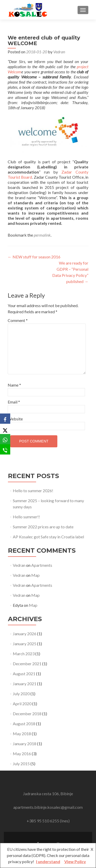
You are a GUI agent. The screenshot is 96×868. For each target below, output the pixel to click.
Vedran (59, 52)
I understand (48, 861)
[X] (5, 429)
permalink (42, 235)
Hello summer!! (26, 517)
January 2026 (25, 634)
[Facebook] (5, 419)
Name (14, 385)
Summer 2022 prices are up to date (43, 527)
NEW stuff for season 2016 (34, 257)
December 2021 (27, 664)
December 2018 (27, 714)
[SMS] (5, 449)
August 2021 (24, 674)
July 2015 (21, 764)
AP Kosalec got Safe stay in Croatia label (48, 537)
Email (14, 402)
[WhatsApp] (5, 439)
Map (35, 575)
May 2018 (22, 734)
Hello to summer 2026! (33, 491)
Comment (18, 320)
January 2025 (25, 644)
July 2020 (21, 694)
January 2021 (25, 684)
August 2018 (24, 724)
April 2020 (22, 704)
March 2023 (24, 654)
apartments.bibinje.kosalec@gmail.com (48, 807)
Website (15, 419)
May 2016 (22, 754)
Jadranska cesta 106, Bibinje (48, 794)
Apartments (42, 565)
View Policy (75, 861)
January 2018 (25, 744)
